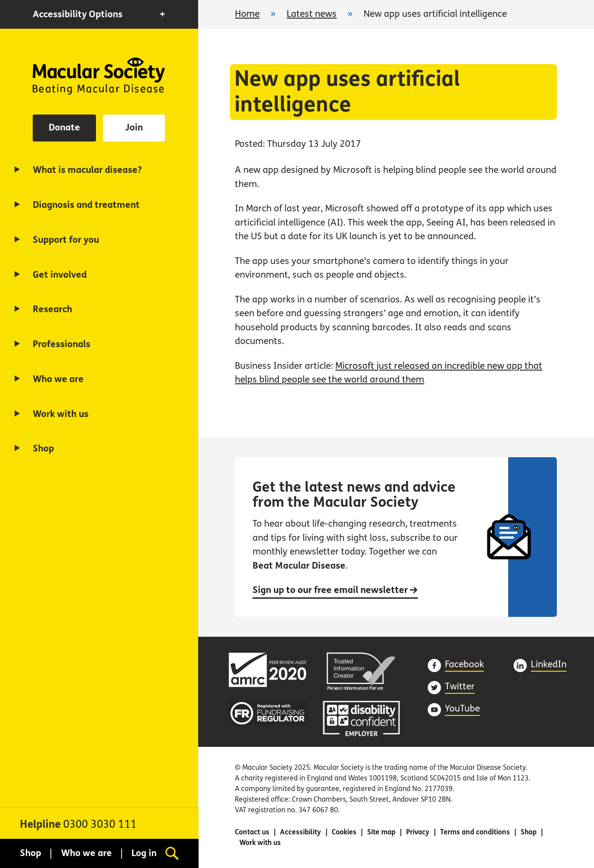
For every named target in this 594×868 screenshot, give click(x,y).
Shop (43, 449)
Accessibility (301, 832)
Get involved (60, 275)
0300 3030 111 (100, 824)
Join (134, 128)
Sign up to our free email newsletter (335, 590)
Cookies (344, 832)
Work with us (61, 414)
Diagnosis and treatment (86, 205)
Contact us (252, 832)
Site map (381, 832)
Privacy (418, 832)
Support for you (66, 240)
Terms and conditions (475, 832)
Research (52, 309)
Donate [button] (64, 128)
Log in (144, 853)
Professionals (61, 344)
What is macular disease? (87, 170)
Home (99, 76)
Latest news (312, 14)
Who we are (58, 379)
